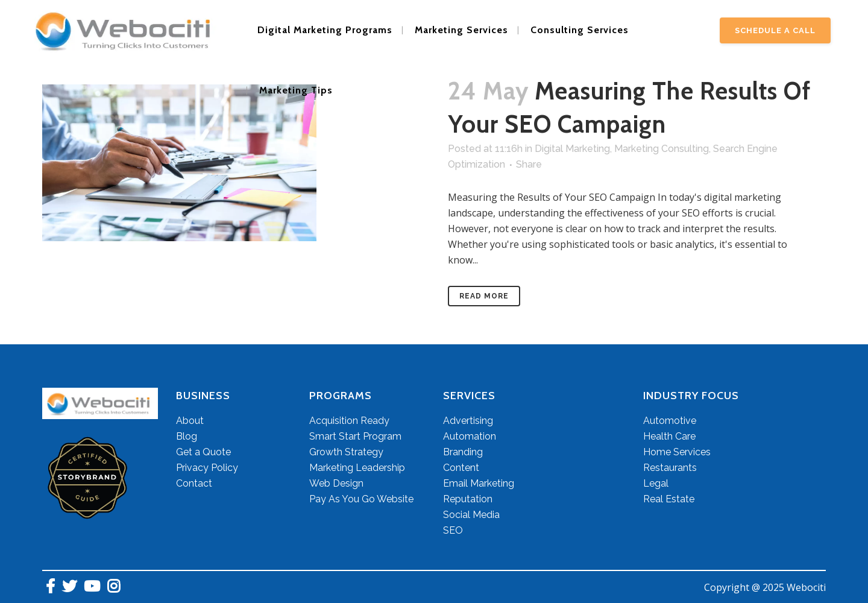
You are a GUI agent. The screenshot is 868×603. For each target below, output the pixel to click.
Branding (463, 452)
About (190, 421)
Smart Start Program (355, 436)
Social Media (471, 515)
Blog (187, 436)
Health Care (669, 436)
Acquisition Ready (349, 421)
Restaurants (670, 468)
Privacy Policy (207, 468)
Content (461, 468)
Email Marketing (479, 483)
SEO (453, 530)
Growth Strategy (346, 452)
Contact (194, 483)
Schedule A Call (775, 30)
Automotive (670, 421)
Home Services (677, 452)
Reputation (468, 499)
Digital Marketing (572, 149)
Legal (656, 483)
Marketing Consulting (662, 149)
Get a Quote (203, 452)
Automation (470, 436)
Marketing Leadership (357, 468)
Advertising (468, 421)
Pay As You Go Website (361, 499)
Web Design (336, 483)
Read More (484, 296)
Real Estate (669, 499)
